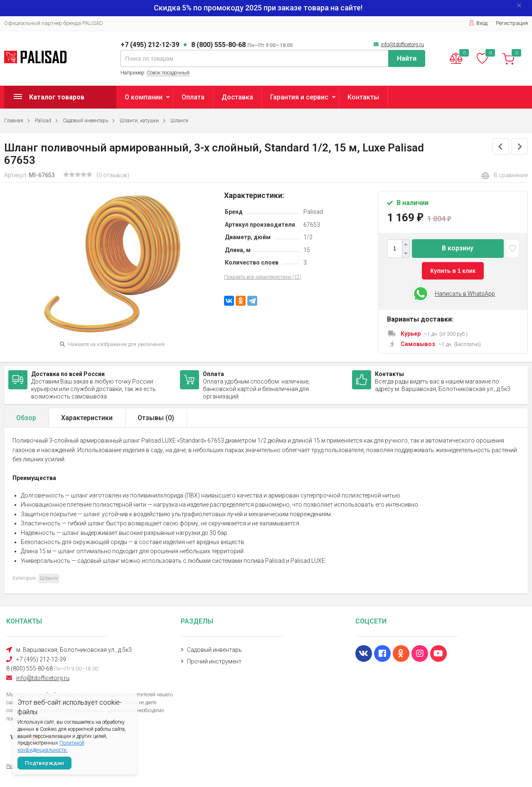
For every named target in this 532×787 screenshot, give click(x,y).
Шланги (179, 121)
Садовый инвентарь (85, 121)
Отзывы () (156, 418)
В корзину (458, 248)
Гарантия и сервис (299, 97)
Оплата (193, 97)
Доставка (237, 97)
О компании (144, 97)
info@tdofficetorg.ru (402, 45)
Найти (407, 58)
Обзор (26, 418)
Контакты (363, 97)
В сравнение (505, 176)
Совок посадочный (168, 73)
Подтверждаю (45, 763)
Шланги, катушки (139, 121)
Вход (478, 23)
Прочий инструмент (214, 661)
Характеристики (87, 418)
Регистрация (512, 23)
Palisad (43, 121)
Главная (14, 121)
